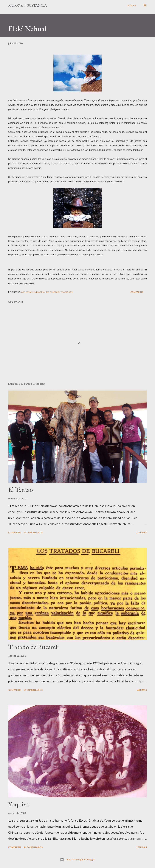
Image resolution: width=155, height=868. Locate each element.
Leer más (142, 533)
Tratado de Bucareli (34, 647)
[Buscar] (132, 5)
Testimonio (53, 292)
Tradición (66, 292)
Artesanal (27, 292)
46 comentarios (33, 847)
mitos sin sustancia (28, 5)
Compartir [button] (137, 292)
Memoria (40, 292)
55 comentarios (33, 690)
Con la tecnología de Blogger (77, 860)
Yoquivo (19, 804)
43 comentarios (33, 533)
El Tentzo (21, 489)
